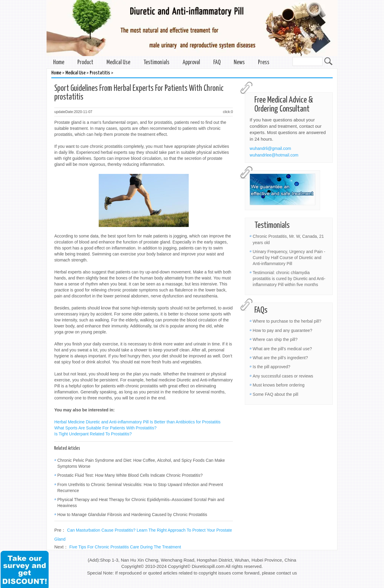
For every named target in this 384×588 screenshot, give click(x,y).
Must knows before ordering (279, 385)
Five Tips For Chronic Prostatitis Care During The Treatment (125, 547)
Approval (191, 63)
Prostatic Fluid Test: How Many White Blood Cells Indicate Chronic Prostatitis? (130, 475)
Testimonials (156, 63)
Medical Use (118, 63)
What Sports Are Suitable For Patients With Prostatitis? (105, 428)
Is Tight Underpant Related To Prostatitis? (93, 434)
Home (59, 63)
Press (264, 63)
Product (85, 63)
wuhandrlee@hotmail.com (274, 155)
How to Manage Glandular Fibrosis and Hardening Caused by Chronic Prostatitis (132, 515)
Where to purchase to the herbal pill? (287, 321)
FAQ (217, 63)
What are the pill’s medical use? (282, 349)
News (239, 63)
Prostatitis (100, 73)
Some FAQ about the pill (275, 394)
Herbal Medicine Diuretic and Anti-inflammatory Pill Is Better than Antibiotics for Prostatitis (137, 422)
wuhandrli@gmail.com (270, 148)
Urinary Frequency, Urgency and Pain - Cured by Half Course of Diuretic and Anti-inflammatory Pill (289, 258)
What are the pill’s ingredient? (280, 358)
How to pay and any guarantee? (282, 330)
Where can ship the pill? (275, 339)
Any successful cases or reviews (283, 376)
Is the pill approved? (271, 367)
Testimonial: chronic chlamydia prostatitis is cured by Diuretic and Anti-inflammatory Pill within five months (289, 279)
